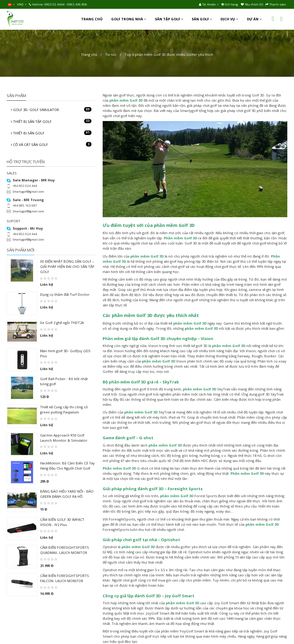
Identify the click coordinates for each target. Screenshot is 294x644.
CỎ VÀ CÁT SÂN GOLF (51, 144)
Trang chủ (89, 54)
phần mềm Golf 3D (174, 225)
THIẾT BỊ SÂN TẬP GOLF (51, 121)
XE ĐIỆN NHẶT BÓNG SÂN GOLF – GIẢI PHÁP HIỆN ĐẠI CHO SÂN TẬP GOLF (67, 266)
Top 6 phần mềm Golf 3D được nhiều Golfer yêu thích (169, 54)
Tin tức (111, 54)
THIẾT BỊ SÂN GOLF (51, 133)
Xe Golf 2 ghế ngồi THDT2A (62, 323)
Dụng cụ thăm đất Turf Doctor (65, 294)
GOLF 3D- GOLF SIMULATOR (51, 110)
